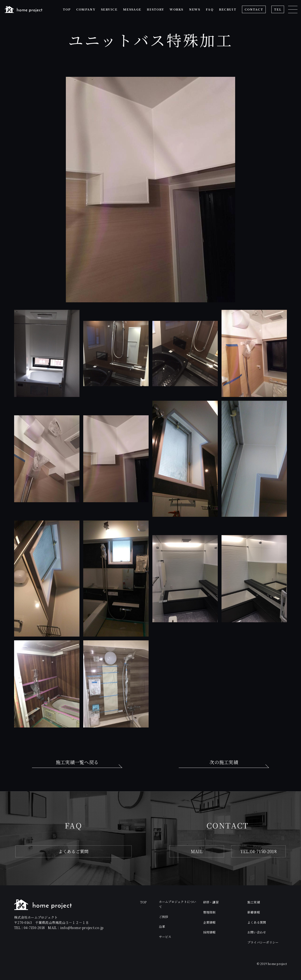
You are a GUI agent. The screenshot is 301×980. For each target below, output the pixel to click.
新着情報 (254, 912)
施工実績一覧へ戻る (77, 762)
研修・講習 (211, 902)
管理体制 (209, 912)
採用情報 (209, 932)
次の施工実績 (224, 762)
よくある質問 (257, 922)
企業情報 (209, 922)
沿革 (162, 927)
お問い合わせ (257, 932)
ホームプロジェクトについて (178, 904)
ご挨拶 (164, 917)
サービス (165, 937)
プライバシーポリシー (263, 942)
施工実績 (254, 902)
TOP (143, 902)
